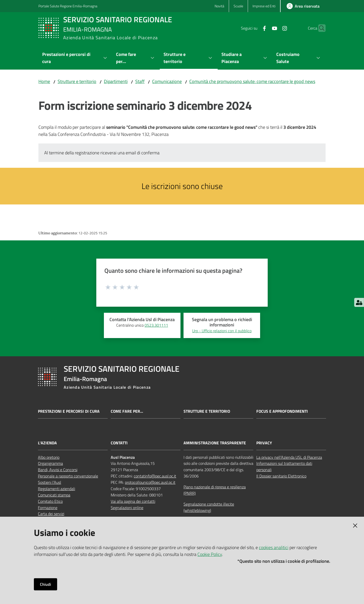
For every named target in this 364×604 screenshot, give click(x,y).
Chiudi (45, 584)
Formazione (48, 508)
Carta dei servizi (51, 514)
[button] (320, 28)
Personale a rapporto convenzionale (68, 476)
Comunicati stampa (54, 495)
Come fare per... (127, 411)
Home (44, 81)
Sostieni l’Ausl (50, 482)
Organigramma (50, 463)
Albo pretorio (49, 457)
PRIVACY (264, 443)
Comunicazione (167, 81)
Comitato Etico (50, 501)
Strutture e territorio (77, 81)
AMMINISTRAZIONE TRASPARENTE (215, 443)
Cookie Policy (210, 554)
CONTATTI (119, 443)
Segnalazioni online (127, 508)
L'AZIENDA (47, 443)
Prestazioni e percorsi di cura (69, 411)
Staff (140, 81)
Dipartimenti (116, 81)
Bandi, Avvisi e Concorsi (58, 470)
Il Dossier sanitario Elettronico (281, 476)
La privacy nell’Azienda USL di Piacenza (289, 457)
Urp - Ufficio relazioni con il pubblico (222, 331)
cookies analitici (274, 547)
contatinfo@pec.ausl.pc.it (155, 476)
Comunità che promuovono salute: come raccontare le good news (252, 81)
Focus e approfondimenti (282, 411)
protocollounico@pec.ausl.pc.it (150, 482)
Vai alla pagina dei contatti (133, 501)
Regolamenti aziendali (56, 489)
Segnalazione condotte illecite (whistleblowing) (209, 507)
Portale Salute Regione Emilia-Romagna (68, 6)
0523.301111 (156, 325)
